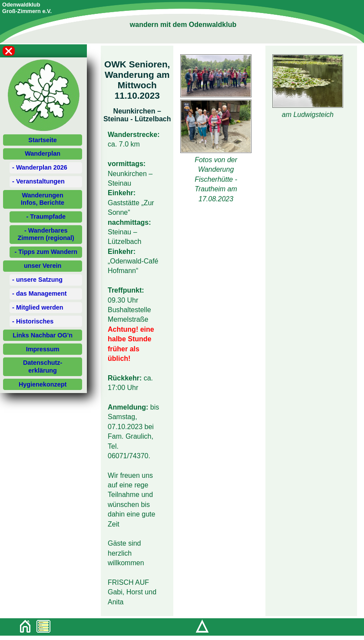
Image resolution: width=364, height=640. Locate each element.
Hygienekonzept (43, 384)
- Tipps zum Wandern (46, 252)
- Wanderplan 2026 (40, 167)
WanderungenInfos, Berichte (43, 199)
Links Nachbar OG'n (43, 335)
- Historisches (33, 321)
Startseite (43, 140)
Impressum (43, 349)
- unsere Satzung (37, 280)
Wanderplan (43, 153)
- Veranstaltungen (38, 181)
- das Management (40, 293)
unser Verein (43, 266)
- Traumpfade (46, 217)
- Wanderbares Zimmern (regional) (46, 234)
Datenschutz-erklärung (43, 366)
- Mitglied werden (38, 307)
